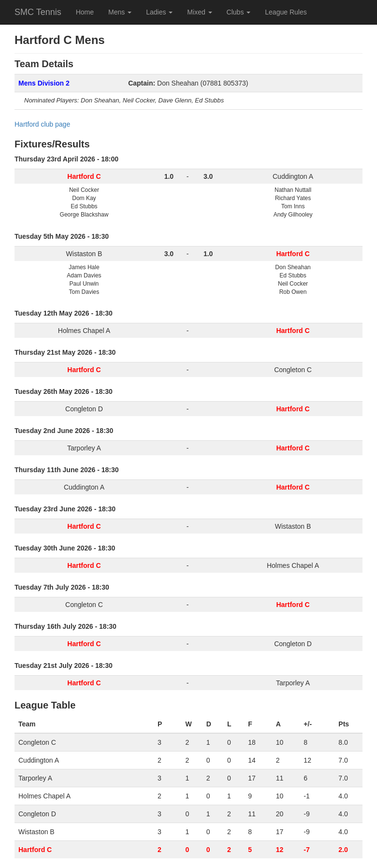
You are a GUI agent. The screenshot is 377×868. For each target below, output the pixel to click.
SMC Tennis (38, 12)
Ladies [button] (159, 12)
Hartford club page (42, 124)
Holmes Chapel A (84, 331)
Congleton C (293, 370)
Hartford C (35, 850)
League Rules (286, 12)
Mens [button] (120, 12)
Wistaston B (84, 254)
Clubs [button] (239, 12)
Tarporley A (84, 448)
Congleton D (84, 409)
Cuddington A (293, 176)
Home (85, 12)
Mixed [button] (199, 12)
